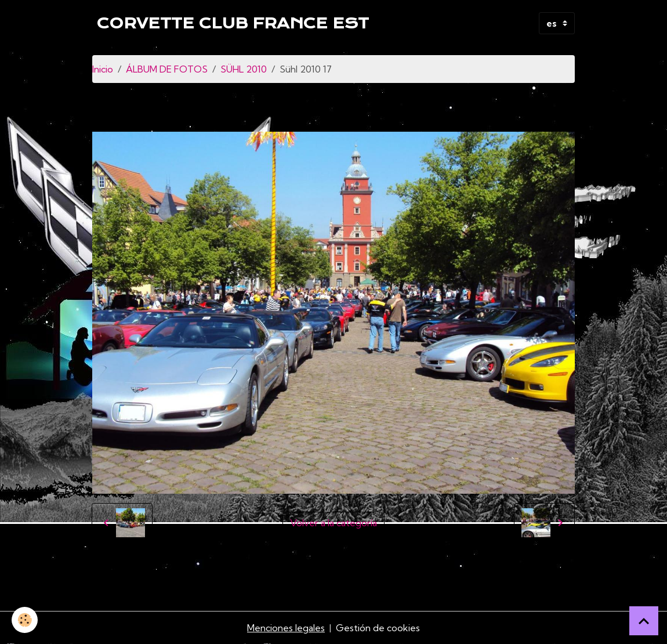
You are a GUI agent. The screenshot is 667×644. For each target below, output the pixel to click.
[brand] (233, 23)
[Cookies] (25, 620)
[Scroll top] (644, 621)
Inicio (103, 69)
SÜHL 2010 (244, 69)
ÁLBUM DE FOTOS (167, 69)
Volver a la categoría (333, 523)
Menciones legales (286, 628)
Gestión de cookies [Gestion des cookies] (378, 628)
